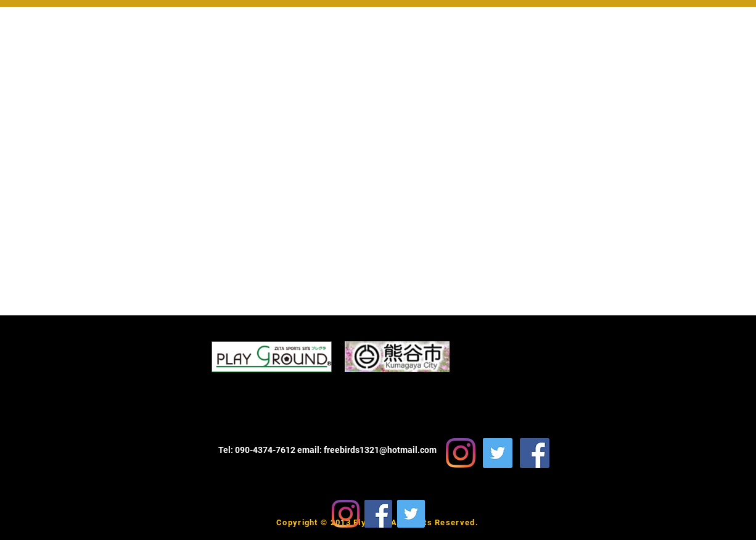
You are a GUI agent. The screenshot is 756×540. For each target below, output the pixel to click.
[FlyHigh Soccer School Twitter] (498, 453)
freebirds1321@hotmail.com (380, 450)
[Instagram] (346, 514)
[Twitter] (411, 514)
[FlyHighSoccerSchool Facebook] (535, 453)
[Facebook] (378, 514)
